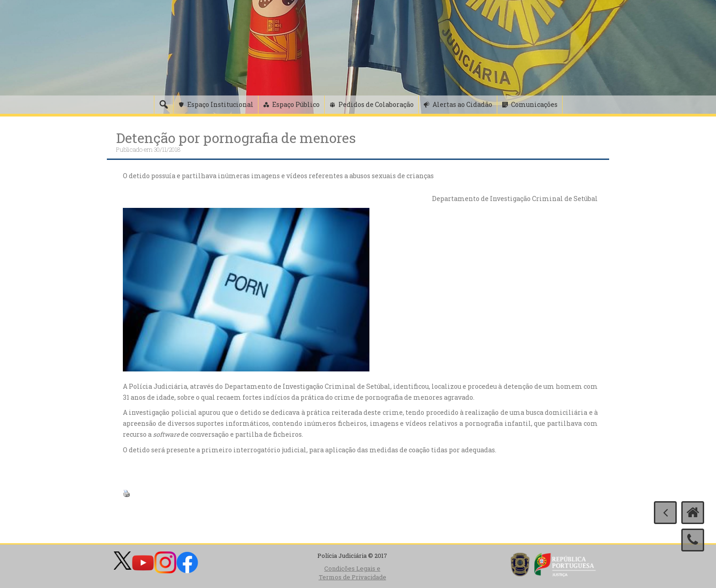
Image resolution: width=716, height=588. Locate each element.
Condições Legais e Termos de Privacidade (353, 573)
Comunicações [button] (534, 104)
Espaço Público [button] (296, 104)
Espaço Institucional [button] (220, 104)
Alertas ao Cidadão (462, 104)
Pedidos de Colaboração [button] (376, 104)
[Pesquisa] (163, 105)
